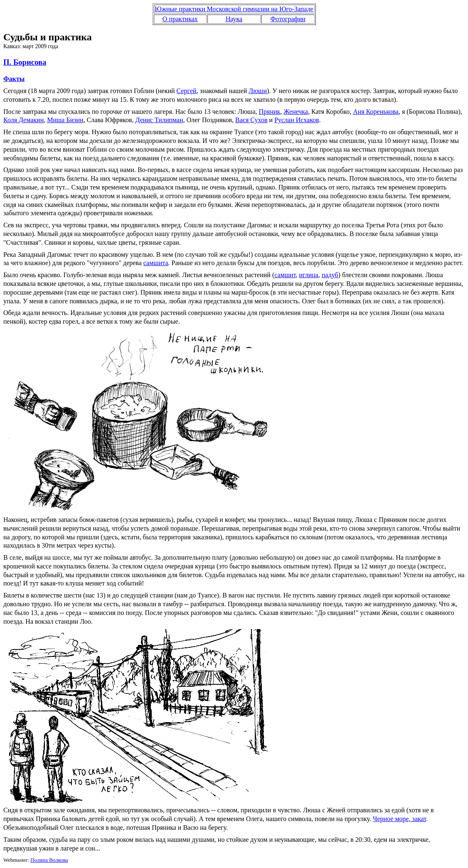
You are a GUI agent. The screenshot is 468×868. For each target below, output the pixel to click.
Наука (234, 19)
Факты (14, 79)
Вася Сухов (251, 120)
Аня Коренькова (376, 112)
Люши (258, 91)
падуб (330, 275)
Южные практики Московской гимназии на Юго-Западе (234, 9)
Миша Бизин (65, 120)
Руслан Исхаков (297, 120)
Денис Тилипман (159, 120)
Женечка (296, 112)
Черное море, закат (399, 819)
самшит (285, 275)
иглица (309, 275)
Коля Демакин (23, 120)
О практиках (180, 19)
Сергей (187, 91)
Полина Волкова (49, 860)
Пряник (270, 112)
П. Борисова (25, 62)
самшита (156, 263)
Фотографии (288, 19)
